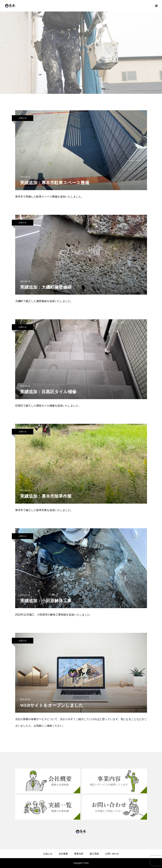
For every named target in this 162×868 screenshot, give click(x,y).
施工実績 (94, 854)
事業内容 (79, 854)
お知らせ (23, 118)
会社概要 (63, 854)
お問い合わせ (112, 854)
